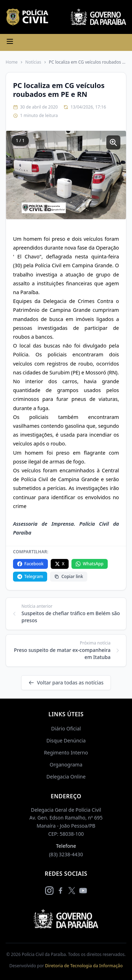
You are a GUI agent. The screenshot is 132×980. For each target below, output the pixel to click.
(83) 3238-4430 (66, 854)
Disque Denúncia (66, 740)
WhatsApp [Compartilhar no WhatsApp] (90, 564)
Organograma (66, 765)
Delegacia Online (66, 777)
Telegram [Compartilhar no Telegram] (30, 576)
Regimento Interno (66, 752)
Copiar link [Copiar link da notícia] (68, 576)
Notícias (33, 62)
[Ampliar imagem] (113, 142)
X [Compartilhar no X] (60, 564)
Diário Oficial (66, 728)
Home (12, 62)
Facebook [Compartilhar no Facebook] (30, 564)
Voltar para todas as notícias (66, 682)
